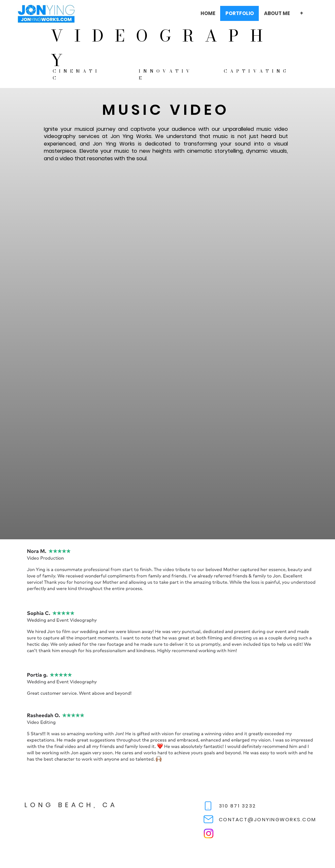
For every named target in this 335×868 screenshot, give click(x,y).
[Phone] (208, 806)
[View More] (46, 13)
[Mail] (208, 819)
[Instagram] (209, 833)
